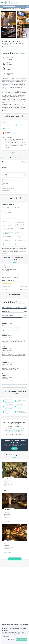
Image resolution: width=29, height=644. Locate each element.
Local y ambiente (14, 311)
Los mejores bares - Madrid (15, 432)
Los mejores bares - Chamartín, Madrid (15, 430)
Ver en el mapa (6, 272)
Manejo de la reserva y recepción (14, 307)
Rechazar (11, 639)
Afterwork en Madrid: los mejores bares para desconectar (21, 406)
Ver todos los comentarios (14, 386)
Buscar (14, 448)
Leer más (5, 253)
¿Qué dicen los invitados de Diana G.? (11, 330)
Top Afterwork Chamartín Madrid (21, 412)
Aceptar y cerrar (21, 639)
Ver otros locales (15, 418)
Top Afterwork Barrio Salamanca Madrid (9, 412)
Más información (6, 636)
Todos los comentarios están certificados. (13, 304)
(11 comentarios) (20, 53)
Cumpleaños (8, 225)
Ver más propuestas (15, 559)
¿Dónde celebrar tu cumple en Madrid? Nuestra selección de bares (9, 406)
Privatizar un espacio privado (9, 6)
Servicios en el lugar (14, 316)
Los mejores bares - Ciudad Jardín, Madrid (14, 429)
